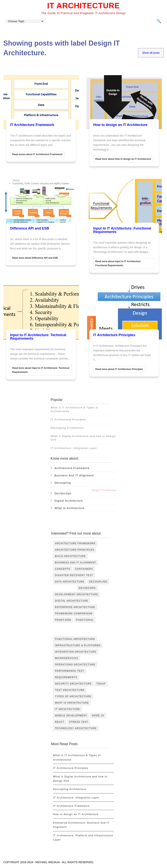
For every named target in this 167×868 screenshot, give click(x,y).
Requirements (66, 677)
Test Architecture (70, 690)
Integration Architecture (76, 652)
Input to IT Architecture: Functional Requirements (122, 230)
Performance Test (70, 671)
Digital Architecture (69, 501)
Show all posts (151, 53)
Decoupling (63, 483)
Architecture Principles (75, 550)
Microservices (67, 658)
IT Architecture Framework (32, 125)
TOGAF (101, 684)
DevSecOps (63, 493)
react (60, 722)
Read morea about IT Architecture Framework (37, 154)
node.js (98, 716)
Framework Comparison (74, 614)
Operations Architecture (75, 665)
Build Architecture (70, 556)
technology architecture (76, 728)
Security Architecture (73, 684)
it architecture (68, 709)
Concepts (63, 569)
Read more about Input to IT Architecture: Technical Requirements (41, 370)
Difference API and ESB (30, 228)
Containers (84, 569)
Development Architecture (77, 594)
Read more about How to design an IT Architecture (123, 159)
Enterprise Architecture (75, 607)
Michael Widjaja (48, 862)
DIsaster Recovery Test (74, 575)
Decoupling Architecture (67, 428)
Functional (85, 620)
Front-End (63, 620)
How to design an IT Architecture (120, 125)
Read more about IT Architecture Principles (119, 369)
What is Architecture (70, 508)
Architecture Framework (72, 468)
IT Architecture (84, 6)
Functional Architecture (75, 639)
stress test (79, 722)
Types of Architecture (73, 696)
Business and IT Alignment (74, 475)
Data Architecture (70, 582)
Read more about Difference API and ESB (35, 258)
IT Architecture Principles (114, 335)
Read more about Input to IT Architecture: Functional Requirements (118, 263)
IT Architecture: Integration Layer (74, 448)
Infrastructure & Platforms (78, 645)
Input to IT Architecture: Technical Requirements (38, 337)
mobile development (71, 716)
